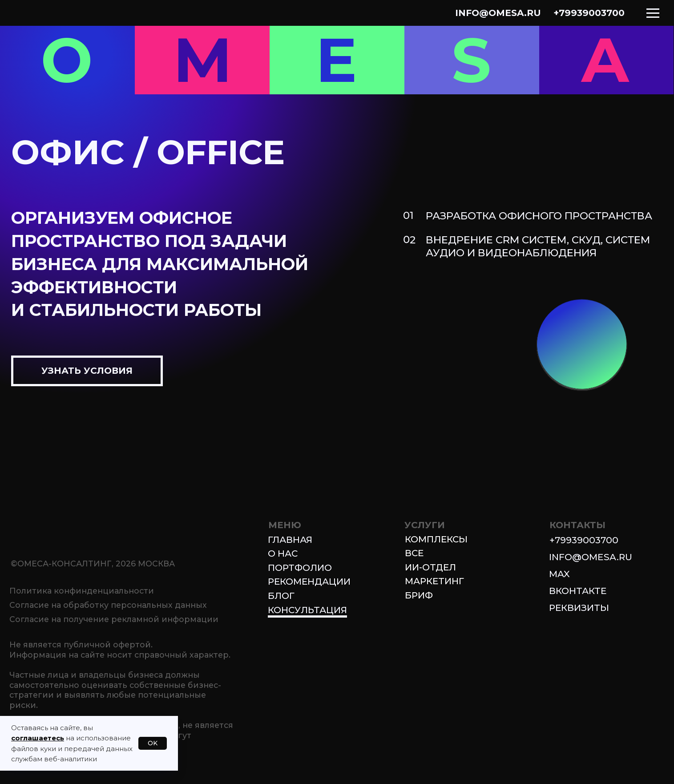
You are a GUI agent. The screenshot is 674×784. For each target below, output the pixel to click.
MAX (559, 574)
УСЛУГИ (425, 525)
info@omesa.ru (498, 13)
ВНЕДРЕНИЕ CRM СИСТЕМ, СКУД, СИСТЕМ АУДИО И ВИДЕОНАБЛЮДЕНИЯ (538, 246)
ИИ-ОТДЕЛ (430, 567)
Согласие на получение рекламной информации (114, 619)
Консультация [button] (307, 610)
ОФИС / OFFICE (148, 152)
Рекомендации (309, 581)
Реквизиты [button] (579, 608)
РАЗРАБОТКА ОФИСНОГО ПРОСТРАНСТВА (539, 216)
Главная (290, 540)
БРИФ (419, 595)
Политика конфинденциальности (82, 591)
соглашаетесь (38, 738)
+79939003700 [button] (584, 540)
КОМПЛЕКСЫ (436, 539)
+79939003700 (589, 13)
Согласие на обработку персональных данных (108, 605)
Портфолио (300, 568)
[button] (87, 371)
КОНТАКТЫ (577, 525)
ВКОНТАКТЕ (578, 591)
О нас (283, 553)
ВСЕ (414, 553)
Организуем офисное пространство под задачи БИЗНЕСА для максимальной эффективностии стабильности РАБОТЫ (160, 264)
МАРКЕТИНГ (434, 581)
